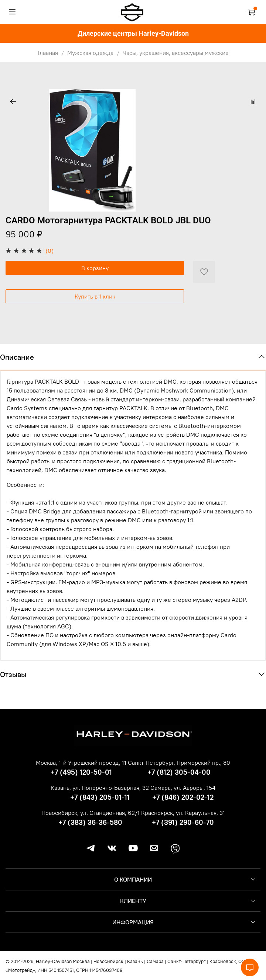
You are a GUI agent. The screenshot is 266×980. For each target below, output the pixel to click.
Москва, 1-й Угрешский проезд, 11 (81, 763)
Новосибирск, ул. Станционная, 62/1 (91, 813)
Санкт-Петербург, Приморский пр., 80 (179, 763)
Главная (48, 53)
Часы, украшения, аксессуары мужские (176, 53)
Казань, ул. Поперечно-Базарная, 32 (100, 788)
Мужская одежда (90, 53)
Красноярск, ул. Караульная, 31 (183, 813)
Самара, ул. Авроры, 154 (183, 788)
